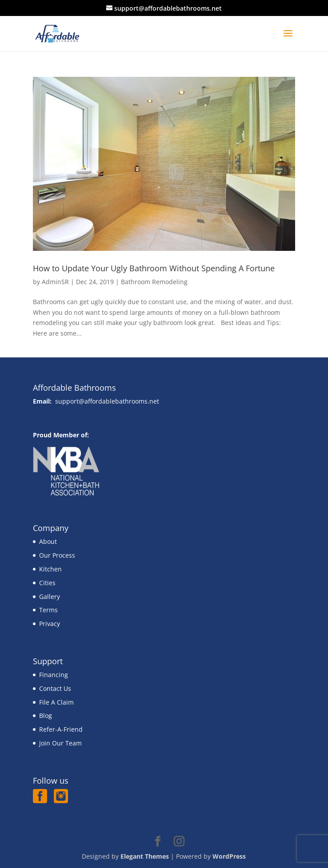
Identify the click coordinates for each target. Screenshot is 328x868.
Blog (46, 715)
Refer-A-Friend (61, 729)
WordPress (229, 856)
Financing (54, 675)
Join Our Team (60, 743)
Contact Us (55, 688)
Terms (48, 610)
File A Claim (56, 702)
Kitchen (50, 569)
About (48, 541)
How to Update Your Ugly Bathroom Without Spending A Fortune (154, 268)
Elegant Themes (145, 856)
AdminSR (55, 282)
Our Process (57, 555)
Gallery (50, 597)
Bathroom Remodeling (154, 282)
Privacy (50, 624)
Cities (47, 583)
